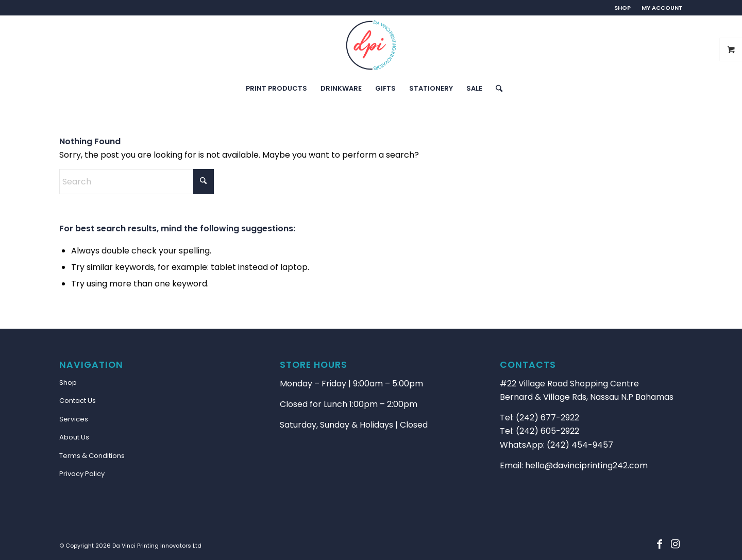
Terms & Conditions (92, 456)
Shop (68, 383)
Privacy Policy (82, 474)
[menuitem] (623, 8)
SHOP (622, 8)
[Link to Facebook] (660, 544)
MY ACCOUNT (662, 8)
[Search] (496, 89)
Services (74, 419)
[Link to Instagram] (675, 544)
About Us (74, 437)
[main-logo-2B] (371, 45)
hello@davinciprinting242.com (586, 465)
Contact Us (78, 401)
